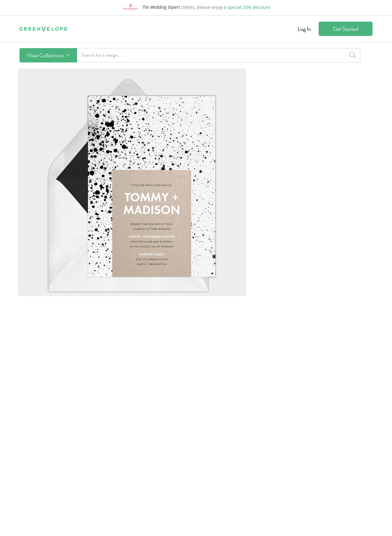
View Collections (48, 55)
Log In (304, 29)
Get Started (346, 29)
